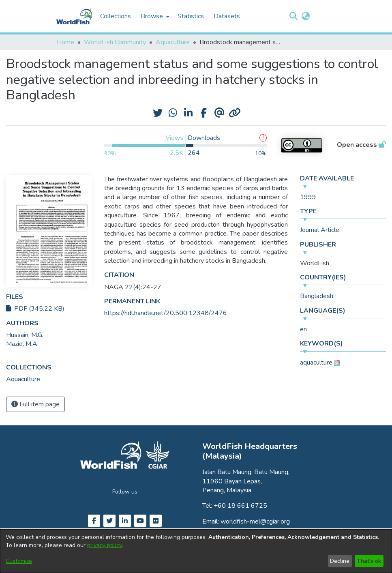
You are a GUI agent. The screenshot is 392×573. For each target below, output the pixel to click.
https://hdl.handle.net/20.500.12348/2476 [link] (166, 313)
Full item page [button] (35, 404)
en (303, 329)
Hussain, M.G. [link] (25, 335)
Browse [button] (152, 16)
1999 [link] (308, 197)
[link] (23, 379)
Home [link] (65, 42)
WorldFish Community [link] (115, 42)
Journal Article (320, 230)
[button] (294, 16)
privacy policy (104, 545)
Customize (19, 561)
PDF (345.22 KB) (35, 309)
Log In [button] (323, 16)
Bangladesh (317, 296)
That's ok (369, 561)
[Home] (74, 16)
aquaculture (316, 363)
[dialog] (196, 551)
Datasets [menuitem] (227, 16)
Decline (340, 561)
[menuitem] (154, 16)
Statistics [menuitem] (191, 16)
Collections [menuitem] (116, 16)
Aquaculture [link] (173, 42)
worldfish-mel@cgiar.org (255, 521)
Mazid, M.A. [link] (22, 344)
